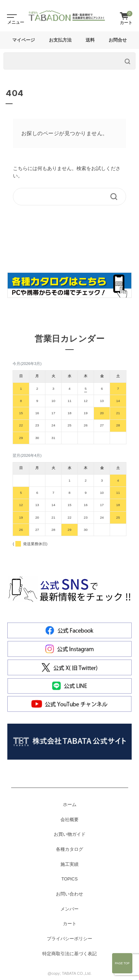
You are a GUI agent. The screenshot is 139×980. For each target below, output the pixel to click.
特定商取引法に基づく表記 (69, 954)
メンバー (69, 909)
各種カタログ (69, 849)
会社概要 (69, 820)
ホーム (70, 805)
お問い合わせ (69, 894)
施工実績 (69, 864)
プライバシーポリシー (69, 939)
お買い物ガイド (70, 834)
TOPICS (70, 879)
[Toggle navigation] (10, 16)
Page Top (122, 963)
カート (70, 924)
